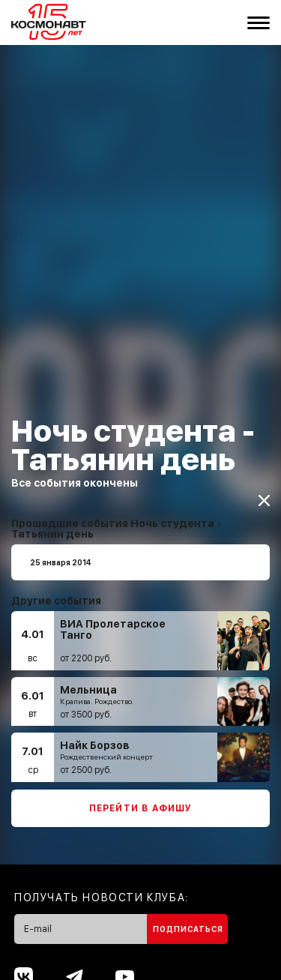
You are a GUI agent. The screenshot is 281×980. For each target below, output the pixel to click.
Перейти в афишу (141, 802)
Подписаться (188, 922)
